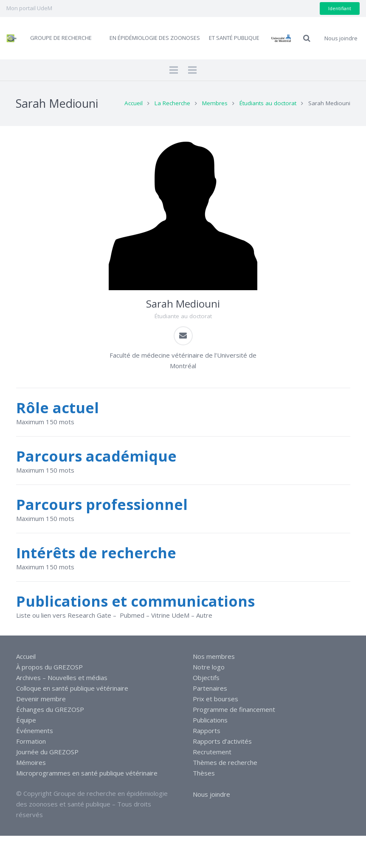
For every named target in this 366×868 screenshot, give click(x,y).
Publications (210, 720)
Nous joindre (211, 794)
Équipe (26, 720)
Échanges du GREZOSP (50, 709)
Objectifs (206, 678)
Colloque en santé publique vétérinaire (72, 688)
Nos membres (214, 656)
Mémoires (31, 762)
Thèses (204, 773)
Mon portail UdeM (29, 8)
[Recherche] (307, 38)
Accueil (134, 103)
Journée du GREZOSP (47, 752)
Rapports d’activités (222, 741)
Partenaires (210, 688)
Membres (215, 103)
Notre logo (209, 667)
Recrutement (212, 752)
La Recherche (172, 103)
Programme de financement (234, 709)
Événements (35, 731)
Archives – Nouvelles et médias (62, 678)
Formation (31, 741)
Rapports (207, 731)
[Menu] (174, 70)
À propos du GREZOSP (49, 667)
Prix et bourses (215, 699)
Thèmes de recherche (225, 762)
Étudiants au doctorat (268, 103)
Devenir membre (41, 699)
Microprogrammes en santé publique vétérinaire (87, 773)
